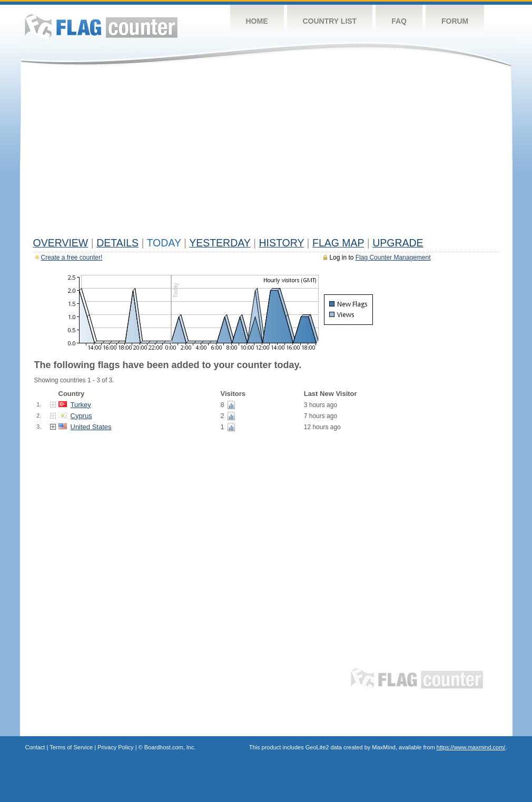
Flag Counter (101, 26)
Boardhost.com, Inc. (170, 747)
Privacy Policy (115, 747)
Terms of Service (71, 747)
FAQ (399, 21)
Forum (455, 21)
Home (257, 21)
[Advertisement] (266, 154)
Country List (330, 21)
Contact (35, 747)
